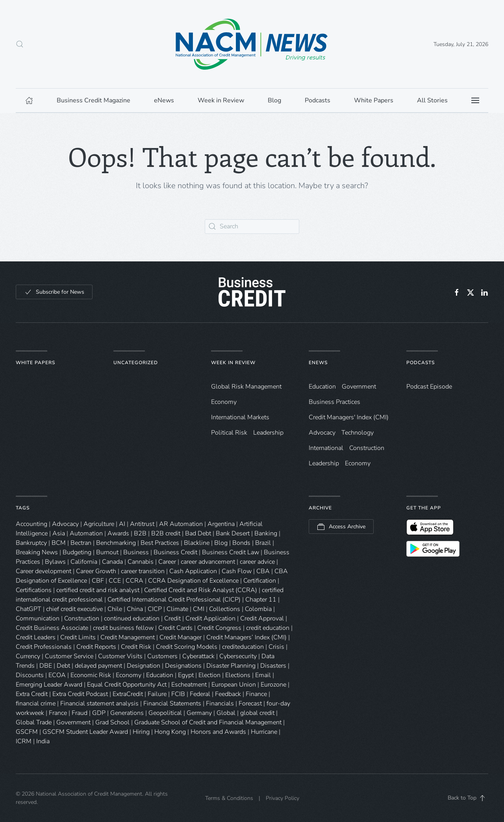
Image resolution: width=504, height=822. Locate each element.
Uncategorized (136, 363)
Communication (38, 618)
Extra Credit (32, 694)
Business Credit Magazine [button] (94, 100)
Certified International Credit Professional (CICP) (174, 600)
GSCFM (27, 732)
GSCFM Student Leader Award (85, 732)
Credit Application (210, 618)
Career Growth (96, 571)
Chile (115, 609)
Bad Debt (198, 533)
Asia (59, 533)
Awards (118, 533)
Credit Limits (78, 637)
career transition (143, 571)
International (326, 448)
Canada (112, 562)
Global (226, 713)
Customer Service (69, 656)
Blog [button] (274, 100)
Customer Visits (120, 656)
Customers (162, 656)
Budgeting (77, 552)
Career (167, 562)
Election (209, 675)
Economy (224, 402)
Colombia (258, 609)
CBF (98, 581)
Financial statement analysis (99, 704)
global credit (257, 713)
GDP (99, 713)
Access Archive (341, 527)
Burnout (107, 552)
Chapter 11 (261, 600)
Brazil (263, 543)
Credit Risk (136, 647)
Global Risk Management (246, 387)
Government (359, 387)
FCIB (178, 694)
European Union (234, 685)
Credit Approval (262, 618)
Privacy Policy (283, 798)
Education (322, 387)
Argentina (221, 524)
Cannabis (141, 562)
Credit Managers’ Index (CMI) (246, 637)
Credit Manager (181, 637)
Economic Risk (91, 675)
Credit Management (128, 637)
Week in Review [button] (221, 100)
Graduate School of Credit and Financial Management (208, 722)
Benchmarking (116, 543)
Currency (28, 656)
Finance (256, 694)
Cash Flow (237, 571)
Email (263, 675)
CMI (199, 609)
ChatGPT (29, 609)
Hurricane (264, 732)
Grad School (112, 722)
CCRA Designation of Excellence (193, 581)
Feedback (228, 694)
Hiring (141, 732)
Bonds (241, 543)
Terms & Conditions (229, 798)
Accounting (31, 524)
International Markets (240, 417)
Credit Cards (175, 628)
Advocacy (322, 433)
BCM (59, 543)
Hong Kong (170, 732)
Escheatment (189, 685)
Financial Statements (172, 704)
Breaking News (37, 552)
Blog (221, 543)
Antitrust (142, 524)
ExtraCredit (128, 694)
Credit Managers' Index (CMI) (349, 417)
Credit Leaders (36, 637)
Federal (200, 694)
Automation (86, 533)
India (43, 741)
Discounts (30, 675)
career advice (257, 562)
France (58, 713)
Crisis (276, 647)
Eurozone (273, 685)
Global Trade (34, 722)
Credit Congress (219, 628)
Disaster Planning (231, 666)
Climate (177, 609)
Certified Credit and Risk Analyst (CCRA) (201, 590)
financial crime (36, 704)
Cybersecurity (238, 656)
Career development (44, 571)
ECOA (57, 675)
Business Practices (334, 402)
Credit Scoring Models (187, 647)
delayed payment (98, 666)
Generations (127, 713)
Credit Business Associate (52, 628)
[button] (20, 44)
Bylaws (55, 562)
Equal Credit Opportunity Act (127, 685)
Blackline (197, 543)
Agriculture (99, 524)
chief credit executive (74, 609)
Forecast (250, 704)
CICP (155, 609)
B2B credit (166, 533)
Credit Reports (96, 647)
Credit (172, 618)
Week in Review (233, 363)
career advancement (208, 562)
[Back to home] (252, 44)
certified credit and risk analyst (98, 590)
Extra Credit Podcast (80, 694)
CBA (263, 571)
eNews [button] (164, 100)
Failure (157, 694)
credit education (268, 628)
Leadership (268, 433)
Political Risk (229, 433)
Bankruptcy (31, 543)
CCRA (134, 581)
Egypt (186, 675)
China (135, 609)
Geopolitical (165, 713)
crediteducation (243, 647)
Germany (199, 713)
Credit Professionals (44, 647)
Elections (238, 675)
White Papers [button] (374, 100)
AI (122, 524)
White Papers (35, 363)
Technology (358, 433)
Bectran (81, 543)
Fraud (80, 713)
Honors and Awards (218, 732)
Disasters (273, 666)
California (84, 562)
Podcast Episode (429, 387)
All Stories (432, 100)
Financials (220, 704)
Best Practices (160, 543)
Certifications (34, 590)
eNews (318, 363)
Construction (367, 448)
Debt (63, 666)
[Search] (252, 227)
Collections (225, 609)
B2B (140, 533)
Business (136, 552)
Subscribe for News (54, 292)
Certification (260, 581)
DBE (46, 666)
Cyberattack (198, 656)
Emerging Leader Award (49, 685)
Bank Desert (233, 533)
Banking (266, 533)
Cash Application (193, 571)
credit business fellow (123, 628)
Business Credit (175, 552)
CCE (115, 581)
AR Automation (181, 524)
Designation (144, 666)
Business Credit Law (231, 552)
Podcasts (318, 100)
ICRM (24, 741)
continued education (132, 618)
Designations (183, 666)
